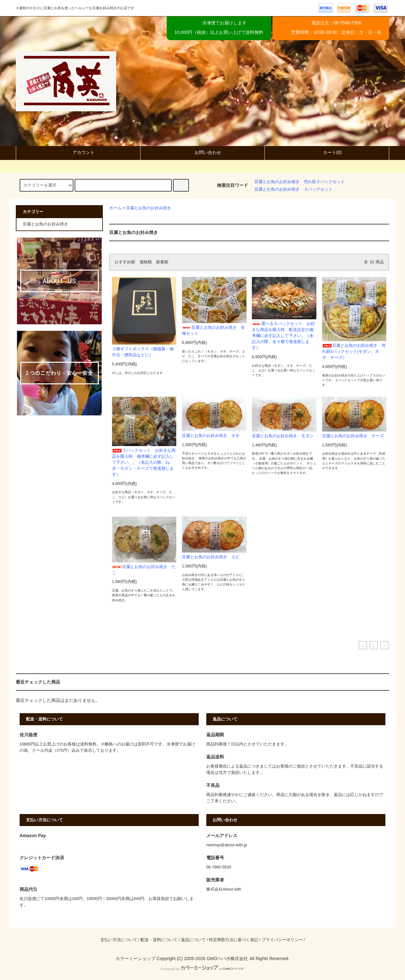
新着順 (162, 262)
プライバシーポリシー (282, 940)
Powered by (202, 969)
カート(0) (327, 152)
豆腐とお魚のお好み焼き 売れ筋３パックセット (300, 182)
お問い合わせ (202, 152)
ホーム (115, 208)
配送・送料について (159, 940)
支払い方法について (119, 940)
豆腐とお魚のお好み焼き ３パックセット (293, 189)
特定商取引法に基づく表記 (234, 940)
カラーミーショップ (135, 959)
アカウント (78, 152)
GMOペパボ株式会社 (227, 959)
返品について (193, 940)
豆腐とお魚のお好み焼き (149, 208)
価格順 (146, 262)
